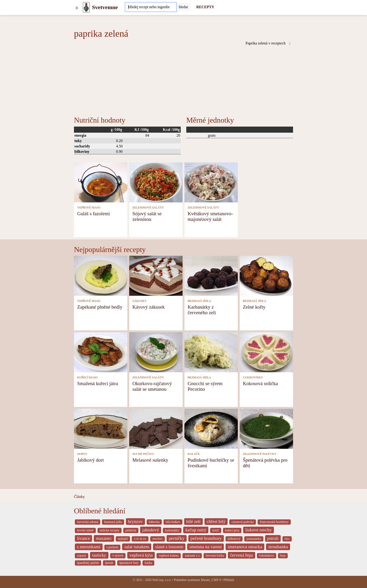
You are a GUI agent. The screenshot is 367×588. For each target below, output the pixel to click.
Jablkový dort (91, 460)
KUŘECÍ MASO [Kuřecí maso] (88, 377)
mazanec (104, 538)
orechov (158, 539)
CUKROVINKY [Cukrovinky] (253, 377)
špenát (109, 563)
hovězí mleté (85, 530)
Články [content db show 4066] (79, 497)
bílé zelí (193, 521)
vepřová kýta (141, 555)
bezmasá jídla (113, 522)
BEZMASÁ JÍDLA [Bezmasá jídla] (199, 301)
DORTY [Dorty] (82, 454)
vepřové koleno (169, 556)
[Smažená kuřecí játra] (101, 352)
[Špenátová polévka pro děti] (266, 428)
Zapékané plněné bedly (100, 307)
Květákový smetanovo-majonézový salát (210, 216)
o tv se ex (140, 539)
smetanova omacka (245, 547)
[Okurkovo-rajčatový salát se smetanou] (156, 352)
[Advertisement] (183, 80)
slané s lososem (169, 547)
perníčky (177, 538)
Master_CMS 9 (211, 580)
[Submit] (183, 7)
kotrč (216, 530)
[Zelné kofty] (266, 275)
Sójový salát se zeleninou (147, 216)
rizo (287, 539)
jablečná (131, 530)
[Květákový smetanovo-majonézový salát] (211, 182)
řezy (283, 556)
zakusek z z (192, 556)
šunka (148, 563)
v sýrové (118, 556)
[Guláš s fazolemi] (101, 182)
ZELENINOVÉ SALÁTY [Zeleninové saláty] (148, 208)
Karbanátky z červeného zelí (202, 310)
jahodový (151, 530)
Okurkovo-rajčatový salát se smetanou (152, 386)
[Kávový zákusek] (156, 275)
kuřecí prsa (232, 530)
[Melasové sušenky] (156, 428)
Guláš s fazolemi (94, 214)
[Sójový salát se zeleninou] (156, 182)
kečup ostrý (196, 530)
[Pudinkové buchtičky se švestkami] (211, 428)
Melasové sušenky (150, 460)
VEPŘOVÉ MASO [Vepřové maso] (89, 208)
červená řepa (241, 555)
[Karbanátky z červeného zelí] (211, 275)
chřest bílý (216, 521)
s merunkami (89, 547)
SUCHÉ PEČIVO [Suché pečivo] (143, 454)
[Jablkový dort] (101, 428)
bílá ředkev (173, 522)
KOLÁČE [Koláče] (194, 454)
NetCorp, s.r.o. (162, 580)
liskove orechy (258, 530)
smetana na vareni (206, 547)
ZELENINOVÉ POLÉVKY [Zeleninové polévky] (260, 454)
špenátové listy (129, 563)
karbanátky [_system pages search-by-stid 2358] (172, 530)
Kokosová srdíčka (261, 383)
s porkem (112, 547)
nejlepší (123, 539)
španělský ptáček (88, 563)
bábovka (154, 522)
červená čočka (215, 556)
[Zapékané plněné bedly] (101, 275)
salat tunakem (137, 547)
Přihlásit (229, 580)
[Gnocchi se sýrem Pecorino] (211, 352)
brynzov (135, 521)
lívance (83, 538)
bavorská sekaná (88, 522)
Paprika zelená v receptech (269, 43)
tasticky (99, 555)
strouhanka (278, 547)
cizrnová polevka (242, 522)
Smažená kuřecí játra (98, 383)
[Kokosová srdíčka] (266, 352)
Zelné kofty (254, 307)
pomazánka (254, 539)
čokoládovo (267, 556)
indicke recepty (110, 530)
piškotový (234, 539)
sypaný (82, 556)
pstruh (273, 538)
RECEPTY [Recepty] (205, 7)
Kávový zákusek (149, 307)
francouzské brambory (274, 522)
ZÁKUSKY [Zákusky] (140, 301)
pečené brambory (206, 538)
